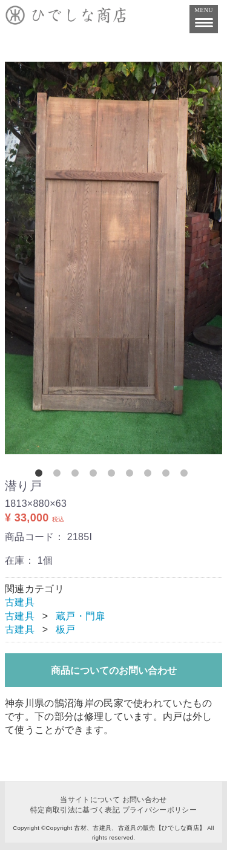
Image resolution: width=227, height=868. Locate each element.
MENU (204, 15)
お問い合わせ (145, 800)
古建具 (20, 602)
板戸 (66, 629)
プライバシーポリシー (160, 809)
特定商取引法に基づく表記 (75, 809)
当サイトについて (90, 800)
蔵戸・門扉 (81, 616)
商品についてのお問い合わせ (114, 671)
